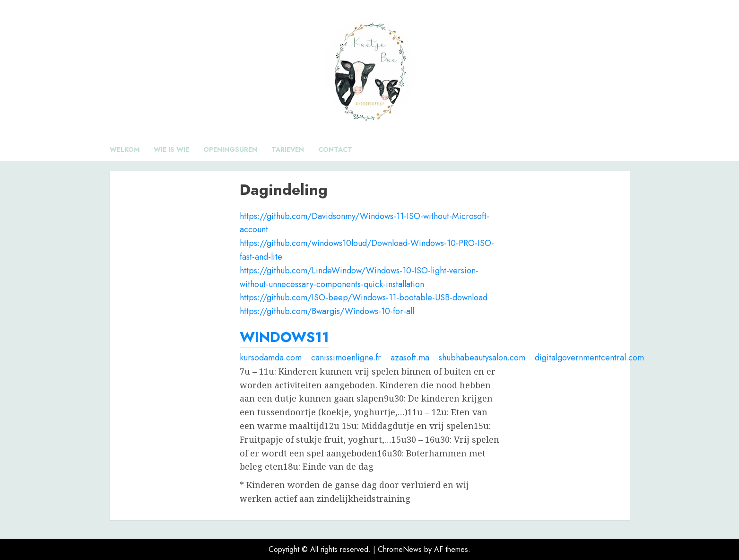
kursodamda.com (271, 358)
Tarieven (288, 149)
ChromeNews (400, 549)
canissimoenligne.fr (346, 358)
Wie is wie (171, 149)
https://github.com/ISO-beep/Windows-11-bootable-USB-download (364, 297)
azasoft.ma (410, 358)
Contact (335, 149)
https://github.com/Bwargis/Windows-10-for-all (327, 311)
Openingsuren (230, 149)
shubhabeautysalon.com (482, 358)
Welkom (125, 149)
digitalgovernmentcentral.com (589, 358)
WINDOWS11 (284, 337)
